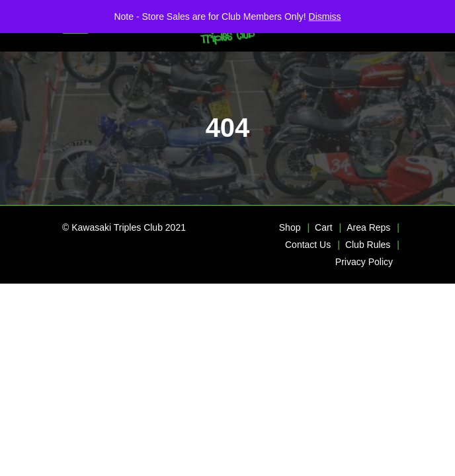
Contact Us (308, 245)
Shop (290, 227)
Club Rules (368, 245)
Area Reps (368, 227)
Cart (323, 227)
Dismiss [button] (325, 17)
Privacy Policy (364, 262)
